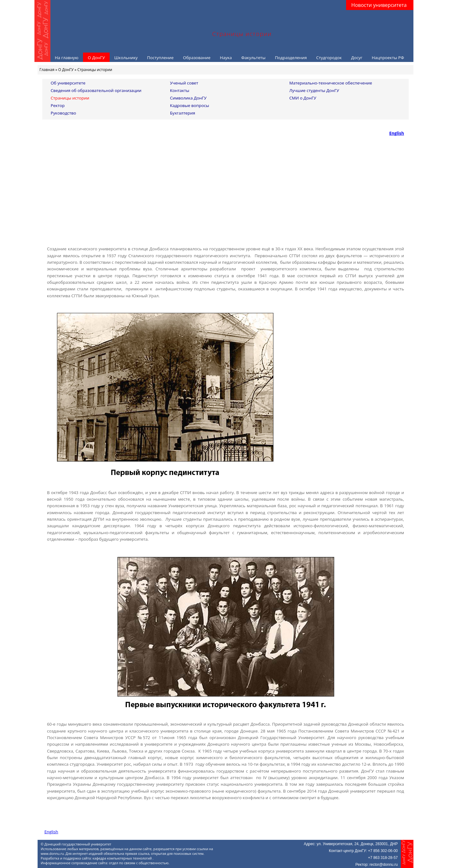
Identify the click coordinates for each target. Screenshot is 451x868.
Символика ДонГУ (188, 98)
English (397, 133)
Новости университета (379, 5)
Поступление (160, 58)
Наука (226, 58)
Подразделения (291, 58)
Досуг (357, 58)
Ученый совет (184, 83)
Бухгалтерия (183, 113)
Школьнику (126, 58)
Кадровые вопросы (190, 105)
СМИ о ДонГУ (303, 98)
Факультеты (253, 58)
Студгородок (329, 58)
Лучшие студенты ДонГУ (314, 90)
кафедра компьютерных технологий (123, 858)
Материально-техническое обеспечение (331, 83)
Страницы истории (70, 98)
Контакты (180, 90)
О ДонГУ (96, 58)
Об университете (68, 83)
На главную (67, 58)
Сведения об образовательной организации (96, 90)
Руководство (63, 113)
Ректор (58, 105)
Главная (47, 70)
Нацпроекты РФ (388, 58)
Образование (197, 58)
